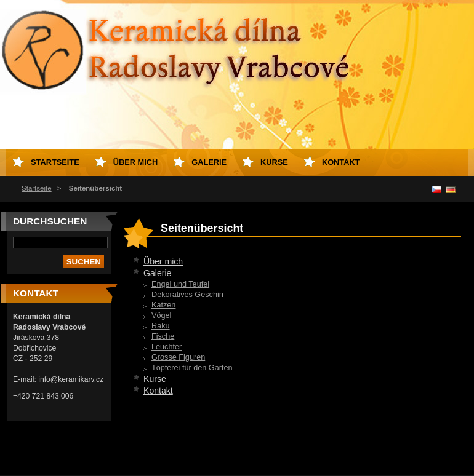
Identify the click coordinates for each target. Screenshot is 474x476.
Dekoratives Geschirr (188, 295)
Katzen (163, 305)
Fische (163, 336)
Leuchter (167, 347)
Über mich (163, 261)
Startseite (37, 188)
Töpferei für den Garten (192, 368)
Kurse (155, 379)
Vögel (161, 315)
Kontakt (158, 391)
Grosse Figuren (178, 357)
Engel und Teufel (180, 284)
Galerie (157, 273)
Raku (161, 326)
